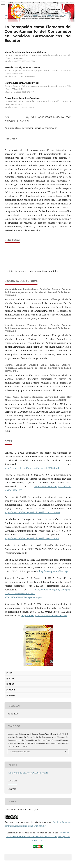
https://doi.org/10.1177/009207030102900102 (44, 615)
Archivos (18, 15)
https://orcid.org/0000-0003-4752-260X (20, 61)
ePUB (11, 684)
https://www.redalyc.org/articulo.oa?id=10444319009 (32, 538)
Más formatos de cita (20, 752)
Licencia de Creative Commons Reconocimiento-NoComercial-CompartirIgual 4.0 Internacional (38, 836)
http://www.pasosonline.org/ (54, 571)
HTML (11, 678)
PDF (11, 673)
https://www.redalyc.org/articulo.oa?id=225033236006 (32, 512)
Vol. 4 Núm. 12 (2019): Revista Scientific (46, 15)
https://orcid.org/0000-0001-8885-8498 (19, 107)
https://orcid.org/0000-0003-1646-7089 (19, 92)
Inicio (8, 15)
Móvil (12, 690)
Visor (12, 695)
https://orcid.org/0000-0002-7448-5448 (20, 77)
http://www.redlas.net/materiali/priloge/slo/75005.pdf (32, 468)
